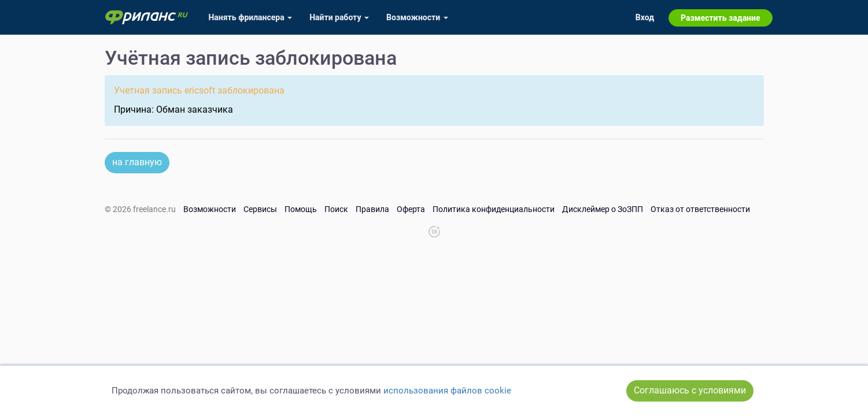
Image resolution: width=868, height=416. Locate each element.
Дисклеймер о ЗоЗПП (603, 209)
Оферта (411, 209)
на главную (137, 162)
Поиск (336, 209)
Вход (645, 17)
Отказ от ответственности (700, 209)
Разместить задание (720, 18)
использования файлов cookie (447, 391)
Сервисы (260, 209)
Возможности (210, 209)
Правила (372, 209)
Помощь (301, 209)
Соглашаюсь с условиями (690, 390)
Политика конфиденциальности (494, 209)
